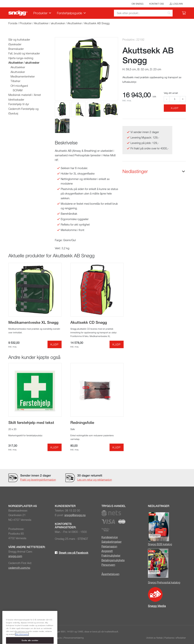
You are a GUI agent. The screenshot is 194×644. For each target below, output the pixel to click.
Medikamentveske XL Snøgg (33, 322)
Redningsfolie (82, 422)
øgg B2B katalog (162, 544)
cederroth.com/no (19, 568)
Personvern (108, 565)
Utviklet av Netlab (154, 638)
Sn (150, 544)
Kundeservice (110, 537)
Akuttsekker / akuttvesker (49, 23)
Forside (13, 23)
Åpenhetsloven (110, 574)
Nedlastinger (135, 171)
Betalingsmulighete (113, 560)
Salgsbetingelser (112, 542)
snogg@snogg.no (75, 515)
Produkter (40, 13)
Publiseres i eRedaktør (175, 638)
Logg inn (178, 4)
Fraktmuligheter (111, 555)
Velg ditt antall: (171, 93)
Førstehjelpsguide (70, 13)
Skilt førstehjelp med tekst (31, 422)
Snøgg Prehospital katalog (164, 582)
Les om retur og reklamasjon (95, 480)
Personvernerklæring (74, 638)
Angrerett (107, 551)
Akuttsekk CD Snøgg (89, 322)
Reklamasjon (109, 546)
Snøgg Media (157, 606)
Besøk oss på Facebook (74, 553)
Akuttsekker (75, 23)
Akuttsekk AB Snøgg (97, 23)
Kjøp (175, 108)
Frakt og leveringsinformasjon (38, 480)
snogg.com (15, 556)
